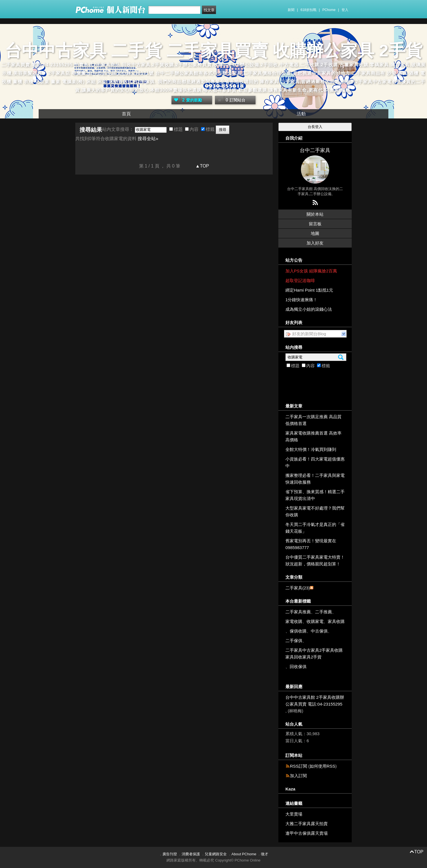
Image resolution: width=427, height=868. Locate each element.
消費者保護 (191, 854)
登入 (345, 10)
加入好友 (315, 243)
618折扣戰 (309, 10)
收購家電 (315, 621)
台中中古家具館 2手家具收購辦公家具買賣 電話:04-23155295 (315, 701)
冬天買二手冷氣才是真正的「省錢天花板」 (315, 528)
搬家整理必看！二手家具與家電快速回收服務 (315, 479)
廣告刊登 (170, 854)
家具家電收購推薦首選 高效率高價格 (313, 436)
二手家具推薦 (298, 612)
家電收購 (294, 621)
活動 (301, 114)
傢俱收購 (298, 631)
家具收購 (336, 621)
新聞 (291, 10)
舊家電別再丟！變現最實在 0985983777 (311, 544)
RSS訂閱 (299, 766)
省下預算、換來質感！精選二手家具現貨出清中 (315, 495)
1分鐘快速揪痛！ (301, 300)
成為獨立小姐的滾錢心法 (309, 309)
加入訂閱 (298, 776)
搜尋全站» (148, 139)
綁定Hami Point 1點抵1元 (309, 290)
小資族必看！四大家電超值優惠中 (315, 462)
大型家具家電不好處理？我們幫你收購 (315, 511)
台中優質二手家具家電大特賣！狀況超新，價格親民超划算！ (315, 560)
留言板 (315, 224)
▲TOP (202, 166)
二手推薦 (323, 612)
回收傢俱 (298, 667)
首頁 (126, 114)
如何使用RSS (323, 766)
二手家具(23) (298, 588)
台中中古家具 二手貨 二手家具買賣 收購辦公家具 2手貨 (213, 51)
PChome (329, 10)
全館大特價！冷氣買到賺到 (311, 449)
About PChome (244, 854)
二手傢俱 (294, 641)
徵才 (265, 854)
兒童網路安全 (216, 854)
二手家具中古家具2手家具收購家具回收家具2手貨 (314, 654)
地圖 (315, 233)
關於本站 (315, 214)
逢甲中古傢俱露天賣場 (307, 833)
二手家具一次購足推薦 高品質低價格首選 (313, 420)
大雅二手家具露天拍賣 (307, 824)
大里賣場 (294, 814)
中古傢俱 (319, 631)
